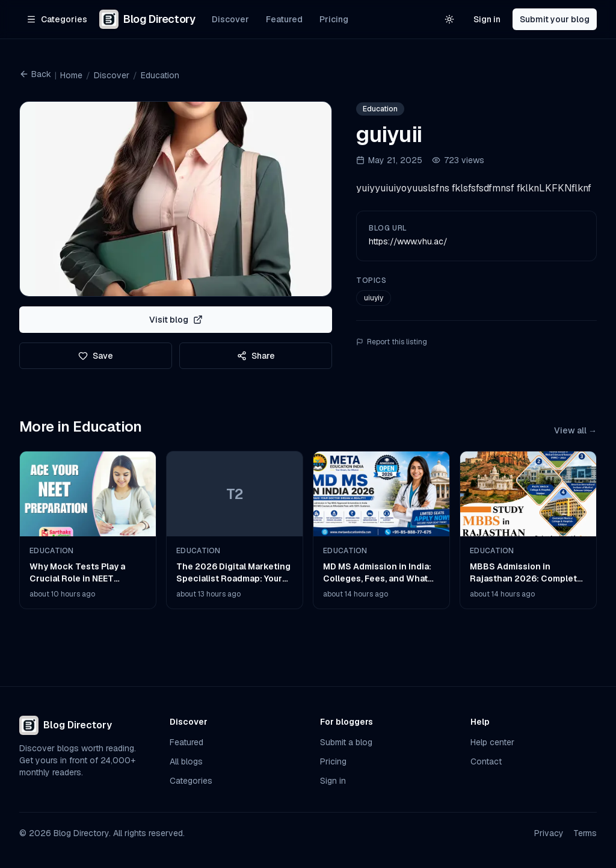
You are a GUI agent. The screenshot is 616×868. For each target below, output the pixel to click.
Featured (284, 19)
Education (160, 75)
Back (35, 74)
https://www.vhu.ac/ (408, 241)
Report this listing (392, 342)
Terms (585, 833)
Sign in (487, 19)
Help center (492, 742)
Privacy (549, 833)
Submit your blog (555, 19)
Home (71, 75)
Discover (230, 19)
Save (96, 356)
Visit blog (176, 320)
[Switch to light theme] (449, 19)
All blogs (186, 761)
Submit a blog (346, 742)
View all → (575, 430)
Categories (191, 781)
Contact (486, 761)
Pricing (334, 19)
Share (256, 356)
